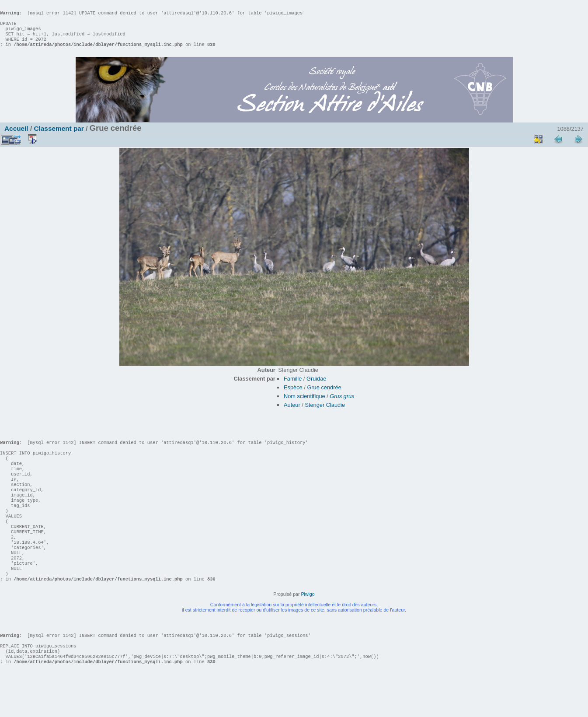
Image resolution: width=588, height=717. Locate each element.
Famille (293, 387)
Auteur (292, 414)
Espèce (293, 396)
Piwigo (308, 629)
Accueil (16, 137)
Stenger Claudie (325, 414)
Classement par (59, 137)
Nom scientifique (304, 405)
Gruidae (317, 387)
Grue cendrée (324, 396)
